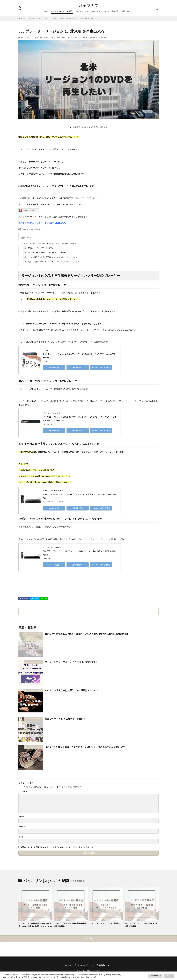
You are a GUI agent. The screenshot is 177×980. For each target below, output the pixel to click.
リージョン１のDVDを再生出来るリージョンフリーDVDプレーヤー (48, 243)
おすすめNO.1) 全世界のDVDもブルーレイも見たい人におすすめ (50, 257)
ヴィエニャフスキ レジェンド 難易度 (105, 923)
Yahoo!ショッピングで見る (101, 368)
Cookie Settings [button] (155, 976)
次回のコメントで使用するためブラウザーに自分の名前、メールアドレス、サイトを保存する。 (57, 847)
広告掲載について (104, 965)
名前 (21, 816)
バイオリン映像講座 (111, 11)
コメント (23, 792)
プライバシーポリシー (84, 965)
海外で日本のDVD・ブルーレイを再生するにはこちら (42, 223)
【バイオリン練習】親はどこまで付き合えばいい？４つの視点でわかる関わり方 (85, 747)
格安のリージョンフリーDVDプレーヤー (41, 248)
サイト (21, 837)
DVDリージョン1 (47, 37)
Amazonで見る (54, 368)
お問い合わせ (126, 11)
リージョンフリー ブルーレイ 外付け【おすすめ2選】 (71, 662)
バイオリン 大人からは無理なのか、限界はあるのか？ (72, 690)
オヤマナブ (89, 6)
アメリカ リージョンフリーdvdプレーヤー (81, 37)
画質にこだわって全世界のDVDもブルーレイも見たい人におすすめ (51, 262)
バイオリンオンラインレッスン (88, 11)
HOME (46, 11)
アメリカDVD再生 (60, 37)
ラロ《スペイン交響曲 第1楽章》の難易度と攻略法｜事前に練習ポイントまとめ (35, 925)
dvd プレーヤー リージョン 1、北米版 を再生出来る (77, 18)
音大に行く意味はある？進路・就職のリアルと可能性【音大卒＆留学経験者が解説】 (87, 634)
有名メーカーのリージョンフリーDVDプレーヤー (44, 252)
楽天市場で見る (78, 368)
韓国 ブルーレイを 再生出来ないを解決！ (65, 719)
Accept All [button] (169, 976)
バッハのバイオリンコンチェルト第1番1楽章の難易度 (142, 925)
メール (22, 827)
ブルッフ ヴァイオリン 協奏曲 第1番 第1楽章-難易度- (71, 925)
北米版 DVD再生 (101, 37)
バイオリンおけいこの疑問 (62, 11)
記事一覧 (32, 18)
